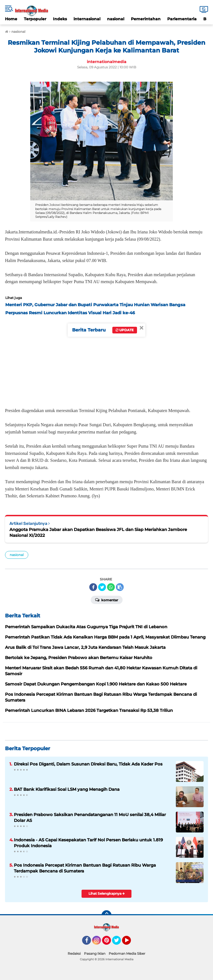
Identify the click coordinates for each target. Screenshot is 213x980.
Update (125, 330)
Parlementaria (182, 19)
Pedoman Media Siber (127, 953)
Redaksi (74, 953)
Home (11, 19)
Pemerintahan (146, 19)
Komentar (107, 600)
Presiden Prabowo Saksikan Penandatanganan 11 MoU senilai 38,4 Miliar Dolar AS (90, 817)
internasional (87, 19)
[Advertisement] (106, 360)
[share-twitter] (102, 587)
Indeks (60, 19)
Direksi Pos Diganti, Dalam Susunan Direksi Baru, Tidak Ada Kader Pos (88, 764)
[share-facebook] (93, 587)
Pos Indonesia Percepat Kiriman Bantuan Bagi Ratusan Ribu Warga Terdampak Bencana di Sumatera (85, 868)
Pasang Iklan (95, 953)
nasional (116, 19)
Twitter (119, 943)
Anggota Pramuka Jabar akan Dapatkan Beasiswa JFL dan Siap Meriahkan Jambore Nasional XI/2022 (98, 532)
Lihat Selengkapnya (107, 893)
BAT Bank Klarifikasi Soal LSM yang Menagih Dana (67, 789)
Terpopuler (35, 19)
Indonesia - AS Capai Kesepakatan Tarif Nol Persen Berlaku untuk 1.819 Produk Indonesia (88, 843)
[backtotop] (106, 915)
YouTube (130, 943)
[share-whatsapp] (111, 587)
